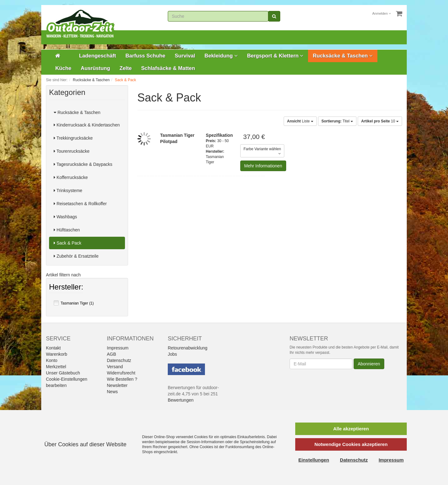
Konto (52, 360)
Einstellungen (314, 460)
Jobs (172, 354)
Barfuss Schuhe (145, 56)
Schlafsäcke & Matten (168, 68)
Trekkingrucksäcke (73, 138)
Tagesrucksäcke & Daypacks (83, 164)
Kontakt (53, 348)
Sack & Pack (67, 243)
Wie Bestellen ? (122, 379)
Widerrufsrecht (121, 373)
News (112, 392)
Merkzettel (56, 367)
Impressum (118, 348)
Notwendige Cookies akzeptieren (351, 444)
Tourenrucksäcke (72, 151)
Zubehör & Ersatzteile (76, 256)
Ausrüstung (95, 68)
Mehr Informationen (263, 166)
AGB (112, 354)
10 (380, 121)
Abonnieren (369, 364)
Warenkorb (57, 354)
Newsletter (117, 385)
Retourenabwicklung (188, 348)
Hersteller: (66, 288)
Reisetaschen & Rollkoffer (80, 204)
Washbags (65, 217)
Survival (185, 56)
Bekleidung (221, 56)
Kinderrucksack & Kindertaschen (87, 125)
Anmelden (382, 13)
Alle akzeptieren (351, 429)
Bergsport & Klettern (275, 56)
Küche (63, 68)
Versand (115, 367)
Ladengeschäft (97, 56)
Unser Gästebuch (63, 373)
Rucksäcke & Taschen (343, 56)
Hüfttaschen (67, 230)
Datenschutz (119, 360)
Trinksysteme (68, 191)
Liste (300, 121)
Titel (337, 121)
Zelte (125, 68)
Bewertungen (181, 400)
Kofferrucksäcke (71, 177)
